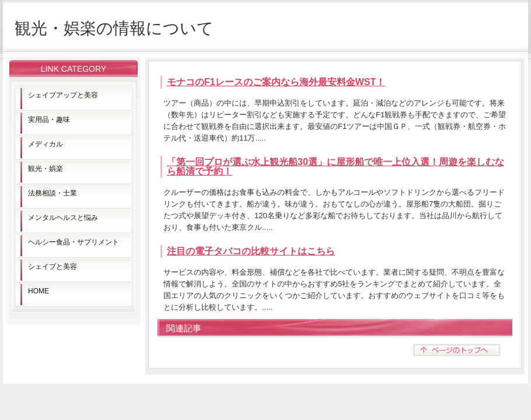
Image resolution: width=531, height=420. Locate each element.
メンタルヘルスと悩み (63, 218)
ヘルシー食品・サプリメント (74, 242)
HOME (39, 291)
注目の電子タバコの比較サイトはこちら (251, 251)
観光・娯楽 (46, 169)
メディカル (46, 144)
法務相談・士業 (53, 193)
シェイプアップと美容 (63, 95)
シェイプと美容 (53, 267)
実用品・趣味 (49, 120)
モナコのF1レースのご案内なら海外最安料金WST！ (276, 82)
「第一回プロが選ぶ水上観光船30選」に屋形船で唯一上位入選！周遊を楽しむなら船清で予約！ (336, 167)
